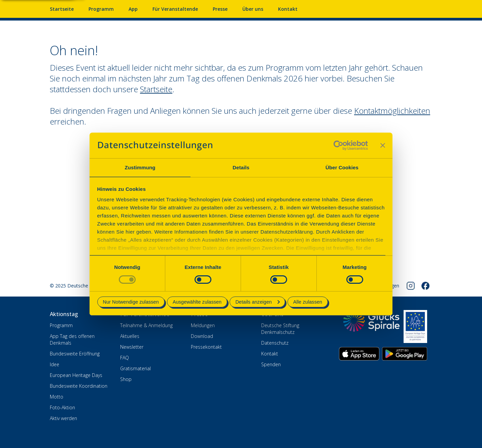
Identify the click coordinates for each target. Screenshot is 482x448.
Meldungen (203, 325)
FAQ (125, 358)
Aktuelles (130, 336)
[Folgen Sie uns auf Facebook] (425, 286)
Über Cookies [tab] (342, 167)
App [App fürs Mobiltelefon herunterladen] (133, 9)
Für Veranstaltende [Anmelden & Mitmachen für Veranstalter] (175, 9)
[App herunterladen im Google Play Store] (405, 354)
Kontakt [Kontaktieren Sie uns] (288, 9)
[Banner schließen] (383, 145)
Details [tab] (241, 167)
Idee (55, 364)
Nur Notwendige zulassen (131, 302)
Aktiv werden (63, 418)
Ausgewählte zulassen (197, 302)
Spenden (271, 364)
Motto (57, 397)
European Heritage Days (76, 375)
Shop (126, 379)
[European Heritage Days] (415, 326)
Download (202, 336)
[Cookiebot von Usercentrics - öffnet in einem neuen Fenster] (338, 145)
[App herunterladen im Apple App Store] (359, 354)
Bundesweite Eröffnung (75, 354)
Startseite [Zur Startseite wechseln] (156, 89)
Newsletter (132, 347)
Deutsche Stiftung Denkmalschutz (280, 329)
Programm (61, 325)
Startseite (62, 9)
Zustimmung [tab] (140, 167)
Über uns (253, 9)
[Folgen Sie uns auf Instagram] (411, 286)
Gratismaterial (135, 368)
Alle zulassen (308, 302)
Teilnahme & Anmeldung (146, 325)
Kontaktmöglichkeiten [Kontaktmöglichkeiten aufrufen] (392, 111)
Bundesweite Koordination (79, 386)
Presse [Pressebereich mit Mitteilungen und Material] (220, 9)
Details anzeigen (257, 302)
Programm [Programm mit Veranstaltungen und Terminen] (101, 9)
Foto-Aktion (62, 407)
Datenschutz (275, 343)
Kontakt (270, 354)
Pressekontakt (206, 347)
